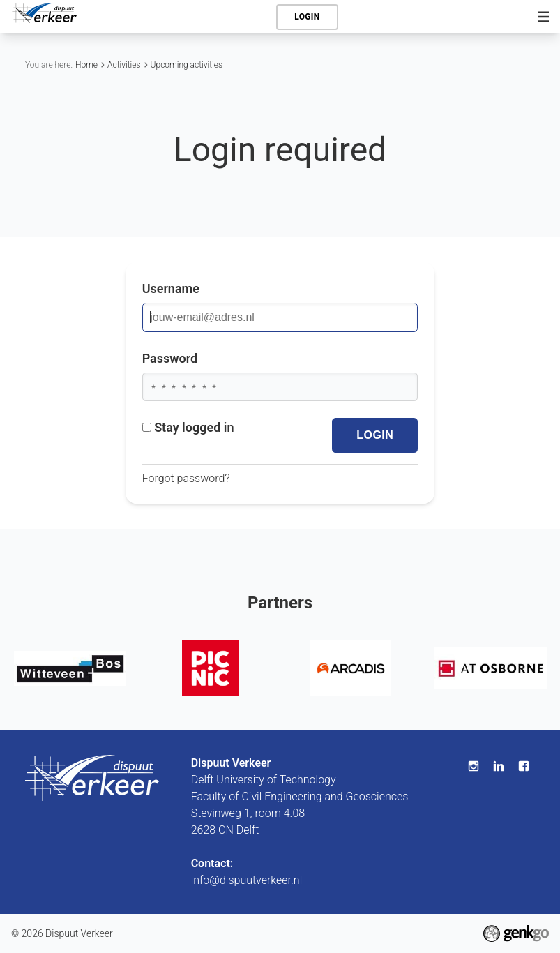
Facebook (524, 766)
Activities (124, 65)
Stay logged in (188, 427)
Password (170, 358)
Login (307, 17)
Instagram (474, 766)
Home (86, 65)
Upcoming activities (187, 65)
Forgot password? (186, 478)
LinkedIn (499, 766)
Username (171, 288)
